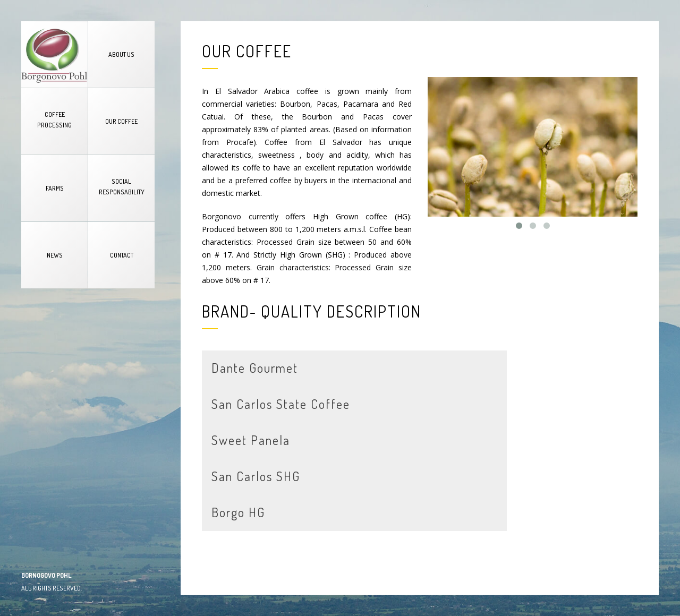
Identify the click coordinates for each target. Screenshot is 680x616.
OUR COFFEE (121, 121)
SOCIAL (122, 187)
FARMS (55, 188)
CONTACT (122, 255)
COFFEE (54, 120)
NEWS (55, 255)
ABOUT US (121, 54)
